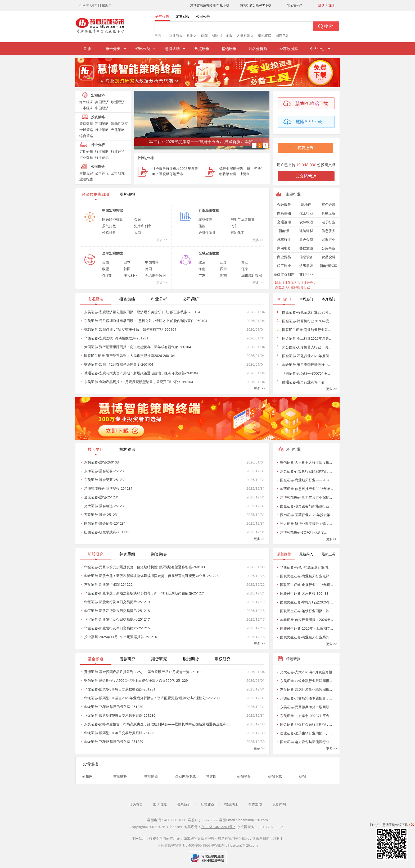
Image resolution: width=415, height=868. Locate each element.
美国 (106, 262)
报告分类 (113, 49)
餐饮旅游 (306, 248)
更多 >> (162, 240)
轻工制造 (284, 266)
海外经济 (86, 102)
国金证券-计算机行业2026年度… (304, 321)
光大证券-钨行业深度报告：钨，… (306, 524)
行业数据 (86, 157)
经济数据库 (288, 49)
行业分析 (98, 145)
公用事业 (328, 248)
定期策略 (102, 124)
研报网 (87, 776)
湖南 (223, 275)
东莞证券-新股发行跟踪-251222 (108, 584)
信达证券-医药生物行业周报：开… (306, 733)
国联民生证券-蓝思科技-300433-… (306, 593)
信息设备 (306, 257)
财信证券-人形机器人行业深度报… (306, 462)
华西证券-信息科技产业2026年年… (306, 489)
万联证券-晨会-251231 (102, 515)
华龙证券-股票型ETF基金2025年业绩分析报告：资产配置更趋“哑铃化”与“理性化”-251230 (152, 698)
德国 (148, 269)
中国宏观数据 (112, 210)
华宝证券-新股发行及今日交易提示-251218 (117, 611)
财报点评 (86, 173)
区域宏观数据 (209, 253)
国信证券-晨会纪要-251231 (105, 523)
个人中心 (317, 49)
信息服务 (328, 231)
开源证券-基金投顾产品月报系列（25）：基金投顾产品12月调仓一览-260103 (143, 672)
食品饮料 (328, 257)
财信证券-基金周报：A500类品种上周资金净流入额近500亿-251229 (136, 680)
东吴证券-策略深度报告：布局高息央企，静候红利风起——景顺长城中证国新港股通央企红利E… (158, 724)
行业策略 (102, 130)
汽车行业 (284, 239)
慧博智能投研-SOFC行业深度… (303, 532)
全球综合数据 (155, 275)
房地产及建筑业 (243, 219)
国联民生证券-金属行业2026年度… (306, 585)
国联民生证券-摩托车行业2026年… (306, 602)
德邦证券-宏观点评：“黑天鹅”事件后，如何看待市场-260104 (130, 329)
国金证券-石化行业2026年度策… (304, 356)
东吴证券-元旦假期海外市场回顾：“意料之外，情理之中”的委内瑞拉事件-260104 (146, 321)
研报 (303, 776)
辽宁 (245, 269)
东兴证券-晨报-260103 (102, 462)
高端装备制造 (284, 274)
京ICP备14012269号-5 (218, 827)
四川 (223, 269)
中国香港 (152, 262)
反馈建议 (207, 804)
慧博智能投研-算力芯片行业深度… (306, 497)
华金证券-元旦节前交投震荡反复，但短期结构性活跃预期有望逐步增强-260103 (145, 567)
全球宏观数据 (112, 253)
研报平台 (244, 776)
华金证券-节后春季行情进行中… (304, 365)
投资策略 (98, 117)
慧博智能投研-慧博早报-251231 (108, 488)
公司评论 (102, 173)
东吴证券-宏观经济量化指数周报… (306, 689)
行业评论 (118, 151)
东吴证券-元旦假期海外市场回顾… (306, 707)
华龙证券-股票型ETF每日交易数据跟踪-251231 (120, 689)
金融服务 (284, 204)
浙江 (245, 262)
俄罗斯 (107, 275)
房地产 (306, 204)
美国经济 (102, 102)
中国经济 (102, 108)
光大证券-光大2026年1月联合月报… (307, 672)
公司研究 (118, 173)
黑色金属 (306, 239)
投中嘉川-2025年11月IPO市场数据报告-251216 (121, 637)
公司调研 (98, 166)
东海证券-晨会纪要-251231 (105, 471)
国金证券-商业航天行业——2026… (306, 480)
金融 (138, 219)
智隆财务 (120, 776)
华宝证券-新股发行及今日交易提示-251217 (117, 619)
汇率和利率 (143, 226)
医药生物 (284, 213)
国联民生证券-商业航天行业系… (304, 330)
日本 (127, 262)
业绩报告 (86, 179)
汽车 (234, 226)
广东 (202, 275)
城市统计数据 (252, 275)
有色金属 (328, 204)
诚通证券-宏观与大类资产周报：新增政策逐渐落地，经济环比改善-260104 (141, 373)
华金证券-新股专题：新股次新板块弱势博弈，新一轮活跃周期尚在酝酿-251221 (145, 593)
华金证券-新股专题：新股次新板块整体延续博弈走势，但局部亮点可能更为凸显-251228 (151, 576)
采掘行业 (328, 239)
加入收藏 (160, 804)
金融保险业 (207, 233)
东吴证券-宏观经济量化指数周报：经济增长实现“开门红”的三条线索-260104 (142, 312)
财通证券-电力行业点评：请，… (304, 382)
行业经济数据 (209, 210)
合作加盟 (255, 804)
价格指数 (109, 233)
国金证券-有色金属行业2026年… (304, 312)
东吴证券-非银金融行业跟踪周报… (306, 681)
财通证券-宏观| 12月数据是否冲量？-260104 (119, 364)
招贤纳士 (231, 804)
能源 (202, 226)
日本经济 (86, 108)
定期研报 (86, 151)
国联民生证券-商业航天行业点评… (306, 576)
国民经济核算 (112, 219)
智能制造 (151, 776)
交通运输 (284, 222)
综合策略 (86, 136)
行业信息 (102, 157)
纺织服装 (306, 266)
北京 (202, 262)
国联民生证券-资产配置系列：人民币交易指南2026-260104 (130, 356)
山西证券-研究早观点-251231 (107, 532)
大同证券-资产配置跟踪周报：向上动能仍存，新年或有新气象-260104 (138, 347)
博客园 (211, 776)
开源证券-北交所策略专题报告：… (306, 698)
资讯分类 (143, 49)
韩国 (127, 269)
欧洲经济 (118, 102)
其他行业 (306, 274)
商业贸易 (284, 257)
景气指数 (109, 226)
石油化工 (237, 233)
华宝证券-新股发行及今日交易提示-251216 (117, 628)
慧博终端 (172, 49)
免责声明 (279, 804)
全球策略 (86, 130)
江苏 (223, 262)
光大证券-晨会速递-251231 (105, 506)
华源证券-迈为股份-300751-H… (303, 373)
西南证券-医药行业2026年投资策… (306, 515)
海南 (202, 269)
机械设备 (328, 213)
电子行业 (328, 222)
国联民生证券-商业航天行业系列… (306, 637)
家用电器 (284, 248)
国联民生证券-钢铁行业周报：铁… (306, 611)
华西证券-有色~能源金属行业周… (305, 567)
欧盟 (106, 269)
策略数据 (86, 124)
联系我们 (184, 804)
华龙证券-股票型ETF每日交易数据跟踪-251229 (120, 733)
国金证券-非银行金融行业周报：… (306, 724)
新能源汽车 (328, 266)
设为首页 (136, 804)
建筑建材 (306, 231)
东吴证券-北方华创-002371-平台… (306, 716)
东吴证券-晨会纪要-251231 (105, 480)
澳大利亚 (130, 275)
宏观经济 (98, 95)
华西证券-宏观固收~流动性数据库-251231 (116, 338)
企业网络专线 (186, 776)
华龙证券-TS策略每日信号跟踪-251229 (114, 742)
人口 (138, 233)
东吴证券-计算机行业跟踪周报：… (306, 471)
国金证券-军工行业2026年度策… (304, 338)
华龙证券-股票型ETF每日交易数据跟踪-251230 (120, 715)
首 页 (87, 49)
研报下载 (275, 776)
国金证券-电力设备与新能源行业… (306, 506)
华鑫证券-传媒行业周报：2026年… (306, 620)
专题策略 (118, 130)
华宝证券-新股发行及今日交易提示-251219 (117, 602)
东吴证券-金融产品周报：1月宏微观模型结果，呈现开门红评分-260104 (139, 382)
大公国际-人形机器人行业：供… (304, 347)
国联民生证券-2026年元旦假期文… (306, 628)
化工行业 (306, 213)
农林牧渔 (205, 219)
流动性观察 (119, 124)
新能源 (284, 231)
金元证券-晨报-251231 (102, 497)
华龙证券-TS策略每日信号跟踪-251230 (114, 707)
